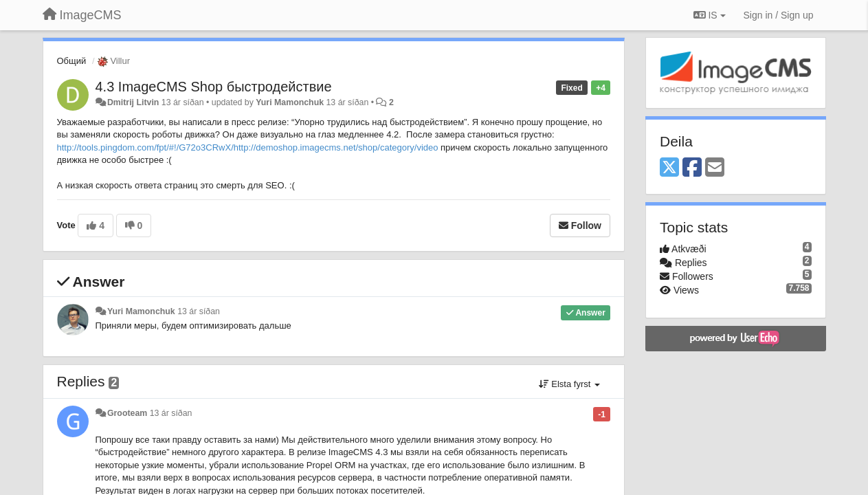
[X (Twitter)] (669, 168)
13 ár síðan (199, 311)
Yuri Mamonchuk (290, 102)
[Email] (715, 168)
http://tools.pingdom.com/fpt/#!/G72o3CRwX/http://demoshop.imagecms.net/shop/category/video (248, 147)
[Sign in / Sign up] (779, 15)
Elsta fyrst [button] (569, 384)
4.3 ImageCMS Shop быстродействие (214, 87)
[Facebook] (692, 168)
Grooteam (127, 413)
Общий (72, 61)
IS (710, 15)
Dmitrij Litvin (133, 102)
